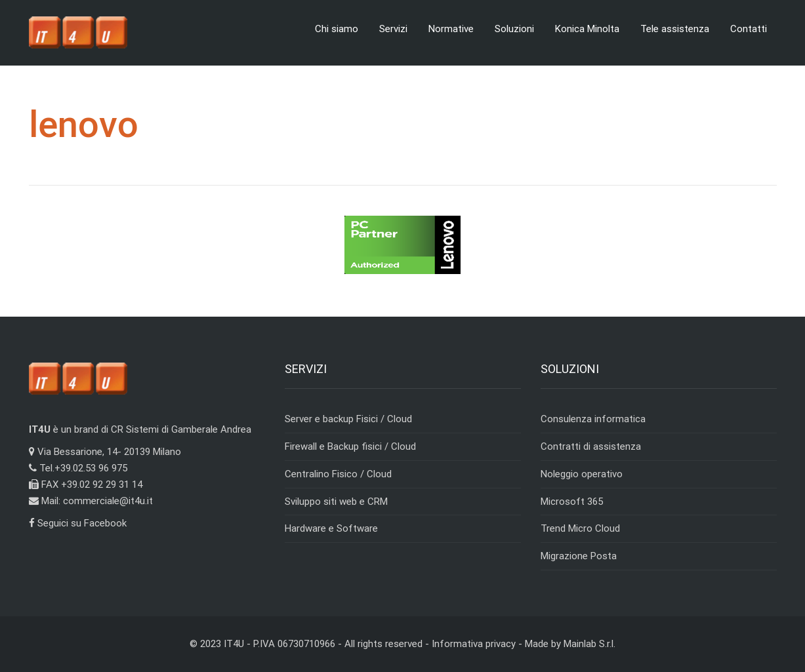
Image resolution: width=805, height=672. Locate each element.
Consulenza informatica (593, 419)
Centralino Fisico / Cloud (338, 474)
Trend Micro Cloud (580, 528)
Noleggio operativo (582, 474)
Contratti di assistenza (591, 446)
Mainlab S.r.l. (589, 644)
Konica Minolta (587, 29)
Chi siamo (337, 29)
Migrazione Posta (579, 556)
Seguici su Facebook (78, 523)
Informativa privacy (474, 644)
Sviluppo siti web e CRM (336, 502)
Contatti (749, 29)
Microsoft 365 (572, 502)
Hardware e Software (331, 528)
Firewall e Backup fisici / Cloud (350, 446)
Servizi (393, 29)
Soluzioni (514, 29)
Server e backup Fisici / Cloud (348, 419)
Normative (451, 29)
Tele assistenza (675, 29)
